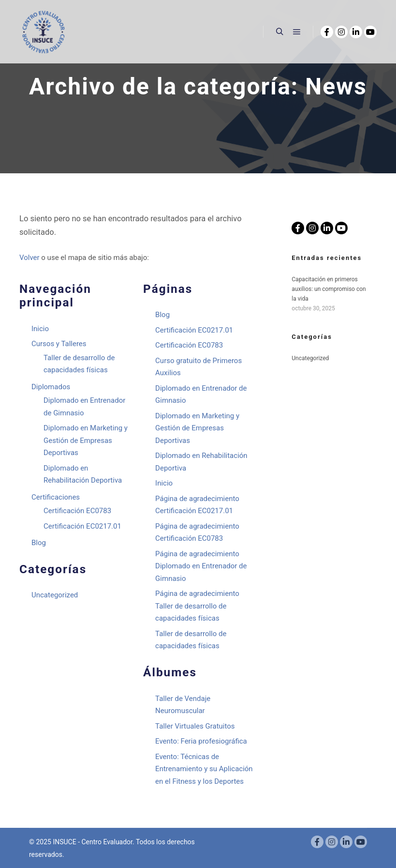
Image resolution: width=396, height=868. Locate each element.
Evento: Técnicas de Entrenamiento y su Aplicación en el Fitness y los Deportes (204, 769)
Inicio (40, 329)
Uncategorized (55, 595)
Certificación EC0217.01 (82, 526)
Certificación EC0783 (77, 511)
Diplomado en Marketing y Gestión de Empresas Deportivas (86, 440)
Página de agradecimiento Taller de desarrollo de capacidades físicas (197, 606)
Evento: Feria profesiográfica (201, 741)
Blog (39, 543)
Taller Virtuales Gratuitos (195, 726)
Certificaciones (56, 497)
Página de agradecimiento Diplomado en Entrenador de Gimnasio (201, 566)
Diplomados (51, 387)
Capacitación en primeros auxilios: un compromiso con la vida (329, 289)
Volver (29, 258)
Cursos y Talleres (59, 344)
